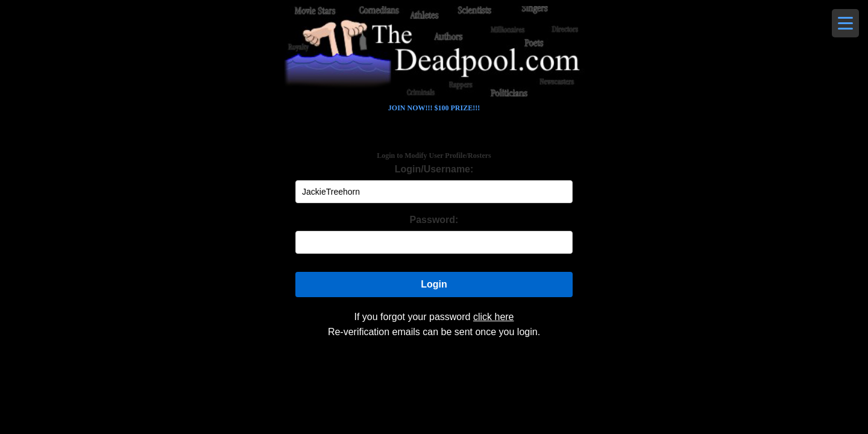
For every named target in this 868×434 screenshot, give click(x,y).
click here (494, 317)
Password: (434, 220)
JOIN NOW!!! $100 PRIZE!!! (434, 108)
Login (434, 284)
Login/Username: (434, 169)
